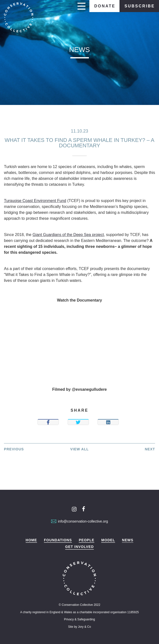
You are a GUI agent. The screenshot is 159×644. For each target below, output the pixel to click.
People (87, 540)
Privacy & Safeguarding (79, 619)
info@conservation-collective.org (80, 521)
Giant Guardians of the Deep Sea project (68, 235)
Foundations (58, 540)
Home (31, 540)
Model (108, 540)
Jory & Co (85, 627)
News (128, 540)
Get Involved (79, 547)
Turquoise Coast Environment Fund (35, 201)
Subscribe (140, 6)
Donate (105, 6)
